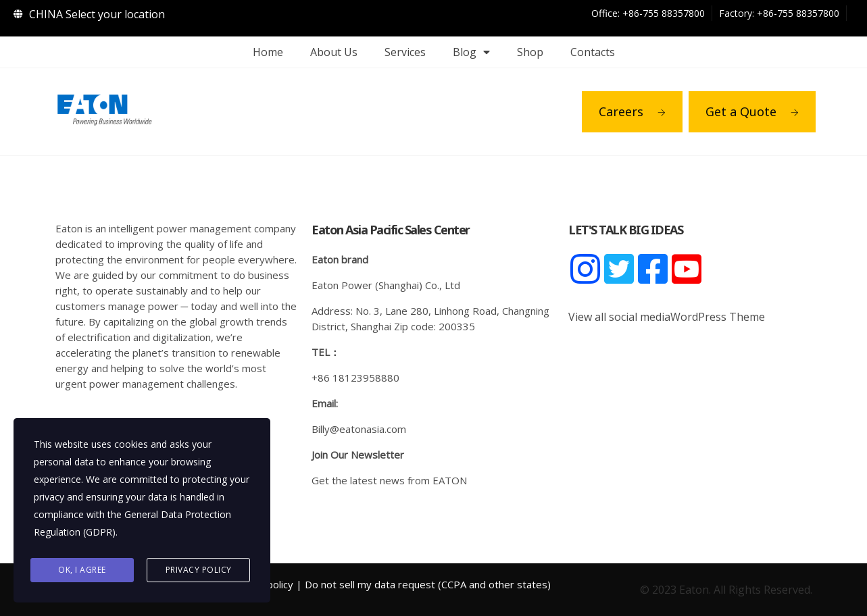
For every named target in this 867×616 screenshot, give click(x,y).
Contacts (593, 52)
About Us (334, 52)
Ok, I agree (82, 570)
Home (268, 52)
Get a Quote (752, 111)
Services (405, 52)
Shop (530, 52)
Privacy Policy (199, 570)
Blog (471, 52)
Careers (632, 111)
